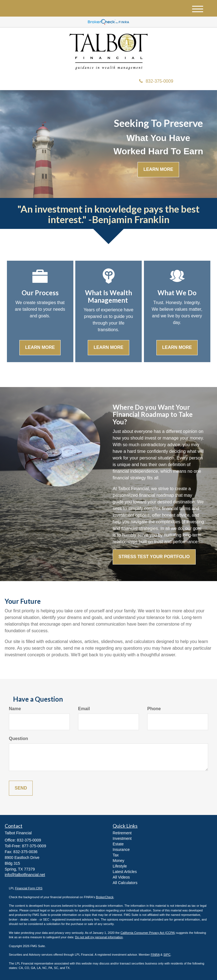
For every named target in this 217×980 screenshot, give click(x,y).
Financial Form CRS (29, 888)
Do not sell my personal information (99, 937)
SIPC (167, 955)
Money (118, 861)
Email (84, 709)
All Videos (121, 877)
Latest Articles (125, 872)
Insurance (121, 850)
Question (18, 739)
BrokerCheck (105, 897)
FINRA (155, 955)
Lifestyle (120, 866)
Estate (118, 844)
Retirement (122, 833)
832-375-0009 (156, 81)
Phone (154, 709)
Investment (122, 838)
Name (15, 709)
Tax (116, 855)
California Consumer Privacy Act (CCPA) (148, 933)
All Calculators (125, 883)
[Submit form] (21, 788)
